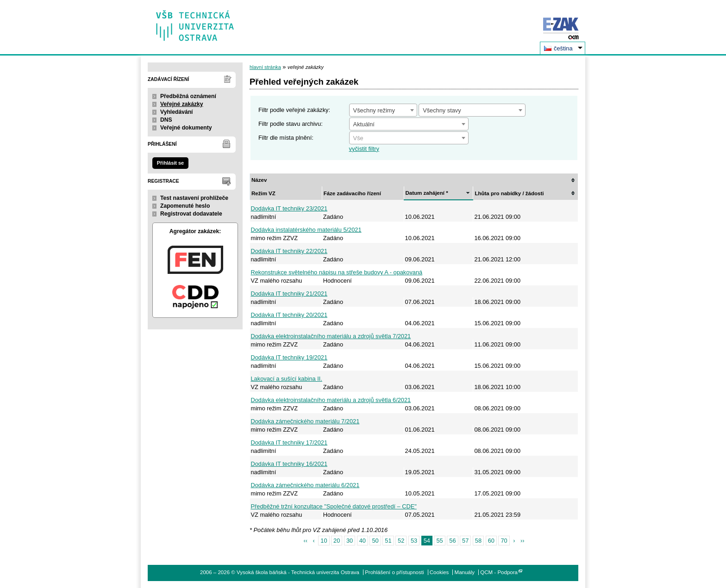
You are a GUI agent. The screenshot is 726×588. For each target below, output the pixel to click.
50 (375, 541)
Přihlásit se (170, 163)
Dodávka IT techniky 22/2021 (289, 251)
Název (259, 180)
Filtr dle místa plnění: (286, 138)
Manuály (465, 572)
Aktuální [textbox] (364, 124)
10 (324, 541)
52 (401, 541)
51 (388, 541)
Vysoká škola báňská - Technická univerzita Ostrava (195, 22)
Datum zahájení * (427, 193)
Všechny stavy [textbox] (442, 110)
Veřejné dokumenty (186, 128)
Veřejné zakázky (182, 104)
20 (337, 541)
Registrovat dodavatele (191, 214)
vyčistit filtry (364, 149)
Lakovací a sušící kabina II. (287, 379)
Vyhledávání (177, 112)
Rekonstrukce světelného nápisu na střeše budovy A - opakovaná (337, 272)
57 (465, 541)
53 (414, 541)
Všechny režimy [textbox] (374, 110)
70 (504, 541)
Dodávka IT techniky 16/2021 (289, 464)
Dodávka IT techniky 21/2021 (289, 294)
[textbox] (409, 138)
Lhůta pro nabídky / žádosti (509, 193)
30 (350, 541)
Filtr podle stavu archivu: (291, 124)
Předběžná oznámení (188, 96)
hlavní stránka (265, 67)
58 (478, 541)
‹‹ (305, 541)
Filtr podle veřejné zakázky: (294, 110)
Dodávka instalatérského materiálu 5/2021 (306, 230)
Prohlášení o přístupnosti (394, 572)
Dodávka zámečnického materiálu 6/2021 (305, 485)
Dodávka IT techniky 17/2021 (289, 443)
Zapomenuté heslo (185, 206)
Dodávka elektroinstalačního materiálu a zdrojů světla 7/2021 (331, 336)
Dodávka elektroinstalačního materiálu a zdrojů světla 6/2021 (331, 400)
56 (452, 541)
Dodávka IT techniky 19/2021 (289, 357)
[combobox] (383, 110)
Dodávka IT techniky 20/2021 (289, 315)
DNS (166, 120)
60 (491, 541)
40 (363, 541)
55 (439, 541)
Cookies (439, 572)
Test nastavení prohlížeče (194, 198)
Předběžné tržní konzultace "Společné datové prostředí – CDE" (334, 506)
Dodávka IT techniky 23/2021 (289, 208)
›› (523, 541)
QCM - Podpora (499, 572)
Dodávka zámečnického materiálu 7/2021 (305, 421)
